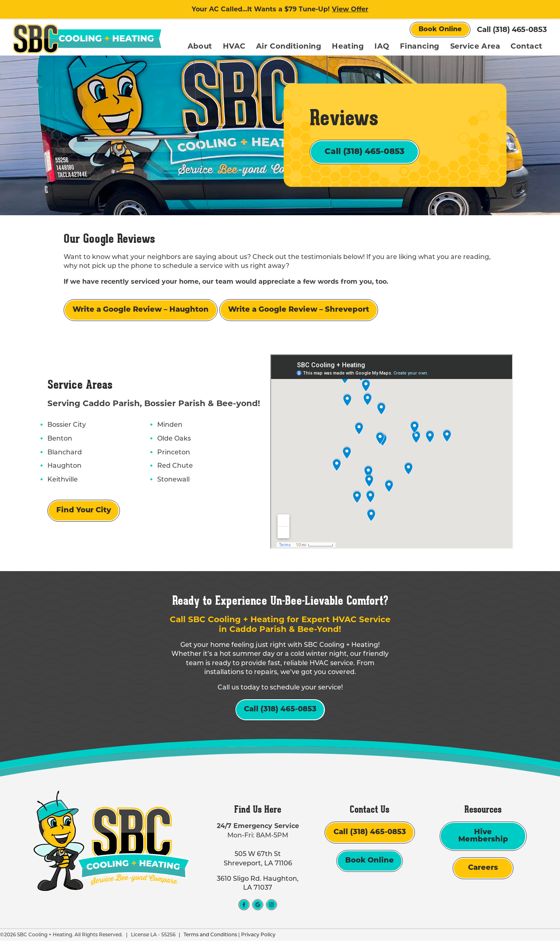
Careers (483, 872)
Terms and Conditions (210, 938)
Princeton (173, 454)
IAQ (382, 46)
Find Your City (83, 513)
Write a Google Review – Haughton (141, 312)
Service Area (475, 46)
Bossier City (66, 427)
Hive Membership (483, 840)
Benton (59, 440)
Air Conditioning (289, 46)
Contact (527, 46)
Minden (169, 427)
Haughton (64, 468)
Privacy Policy (258, 938)
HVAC (234, 46)
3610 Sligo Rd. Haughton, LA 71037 (258, 886)
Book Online (440, 30)
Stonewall (173, 481)
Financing (420, 46)
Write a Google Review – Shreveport (299, 312)
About (200, 46)
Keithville (62, 481)
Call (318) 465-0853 (512, 30)
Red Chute (175, 468)
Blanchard (64, 454)
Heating (348, 46)
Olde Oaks (174, 440)
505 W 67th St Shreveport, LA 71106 (258, 862)
